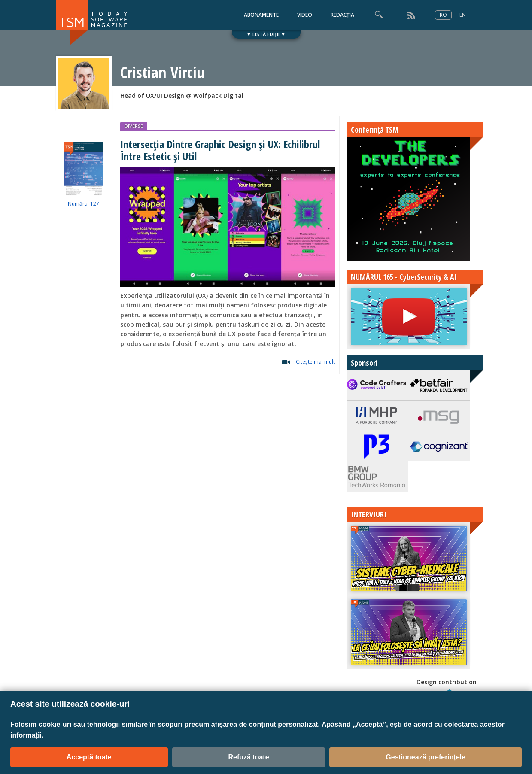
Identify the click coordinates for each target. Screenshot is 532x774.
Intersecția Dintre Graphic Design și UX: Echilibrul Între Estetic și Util (220, 150)
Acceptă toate (89, 757)
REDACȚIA (342, 15)
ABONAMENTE (261, 15)
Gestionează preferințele (426, 757)
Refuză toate (248, 757)
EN (463, 15)
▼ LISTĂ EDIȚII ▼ (266, 34)
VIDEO (305, 15)
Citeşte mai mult (315, 362)
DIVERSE (134, 126)
